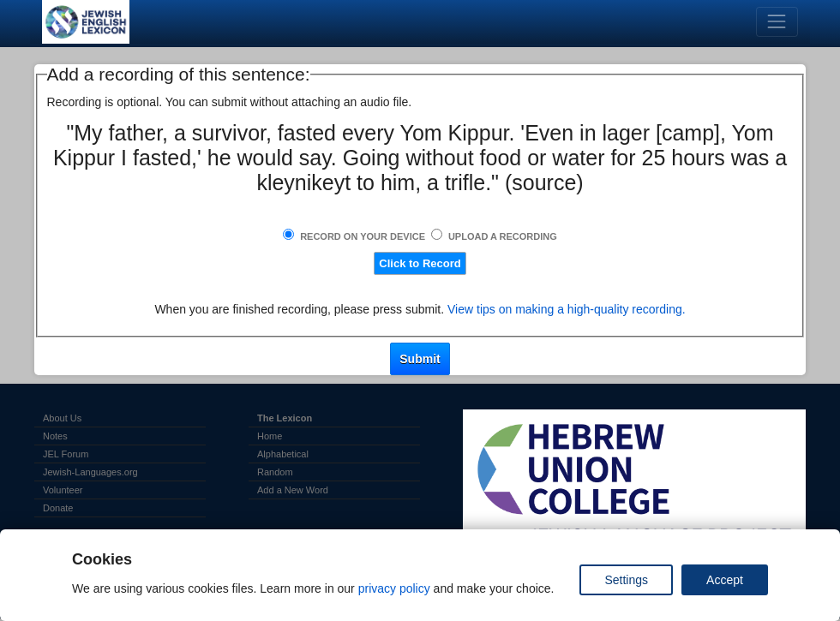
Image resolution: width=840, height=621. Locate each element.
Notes (55, 436)
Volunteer (63, 490)
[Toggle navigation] (777, 22)
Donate (58, 508)
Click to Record (420, 263)
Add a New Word (293, 490)
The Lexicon (285, 418)
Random (275, 472)
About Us (62, 418)
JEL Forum (66, 454)
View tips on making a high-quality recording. (567, 309)
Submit (420, 359)
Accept (725, 580)
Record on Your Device (363, 236)
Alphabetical (283, 454)
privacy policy (394, 588)
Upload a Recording (503, 236)
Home (270, 436)
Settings (626, 580)
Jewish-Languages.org (90, 472)
